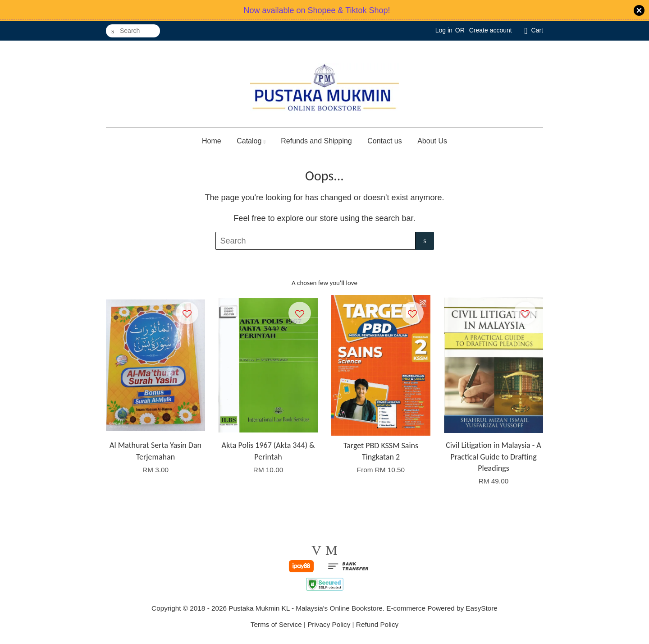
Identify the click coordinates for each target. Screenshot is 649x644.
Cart (537, 30)
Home (212, 141)
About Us (432, 141)
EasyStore (482, 608)
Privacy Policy (329, 624)
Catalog (251, 141)
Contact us (384, 141)
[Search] (133, 31)
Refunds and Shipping (316, 141)
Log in (444, 30)
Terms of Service (276, 624)
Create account (491, 30)
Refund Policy (377, 624)
